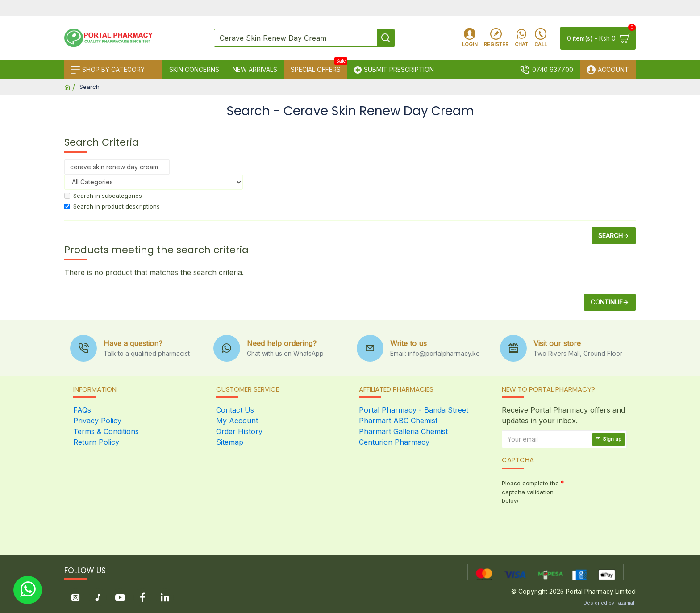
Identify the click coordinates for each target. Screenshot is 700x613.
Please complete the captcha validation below (530, 492)
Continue (607, 302)
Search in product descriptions (112, 206)
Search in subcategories (103, 196)
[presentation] (564, 524)
